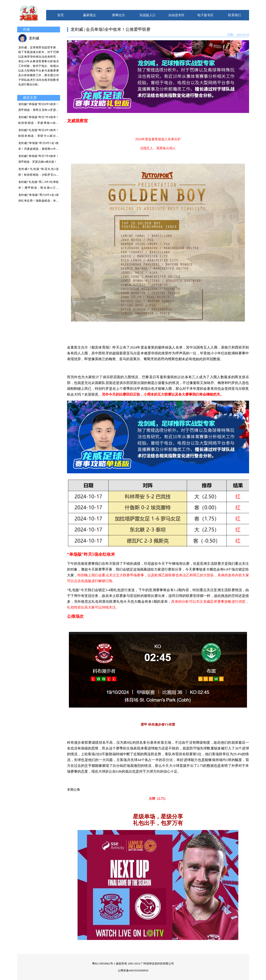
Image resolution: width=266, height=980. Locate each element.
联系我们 (234, 15)
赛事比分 (119, 15)
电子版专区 (205, 15)
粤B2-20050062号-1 (104, 964)
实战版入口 (147, 15)
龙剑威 (34, 38)
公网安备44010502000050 (133, 971)
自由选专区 (176, 15)
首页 (61, 15)
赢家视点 (90, 15)
